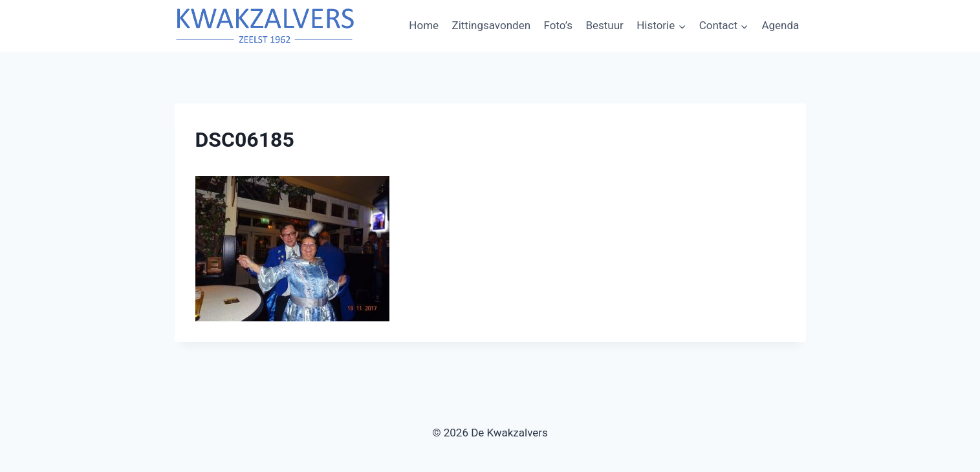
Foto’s (558, 25)
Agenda (780, 25)
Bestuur (604, 25)
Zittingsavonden (491, 25)
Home (424, 25)
